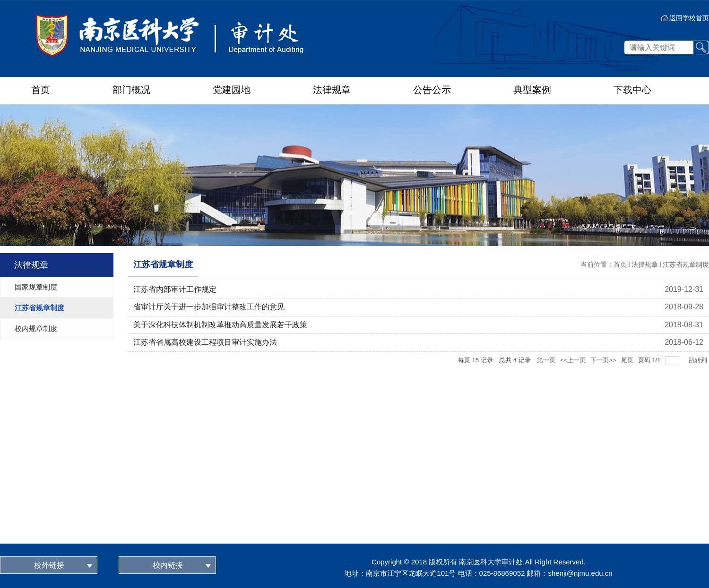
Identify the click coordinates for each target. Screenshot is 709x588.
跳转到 (699, 360)
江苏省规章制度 (39, 308)
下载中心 (632, 90)
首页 (41, 90)
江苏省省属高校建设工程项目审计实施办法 (205, 342)
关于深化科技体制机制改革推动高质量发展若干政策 (220, 325)
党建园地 (232, 90)
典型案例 (532, 90)
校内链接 (168, 565)
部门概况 (131, 90)
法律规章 (332, 90)
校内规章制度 (36, 328)
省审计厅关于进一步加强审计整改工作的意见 (209, 307)
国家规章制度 (36, 287)
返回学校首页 (689, 18)
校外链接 (49, 565)
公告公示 (432, 90)
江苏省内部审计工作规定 (175, 289)
